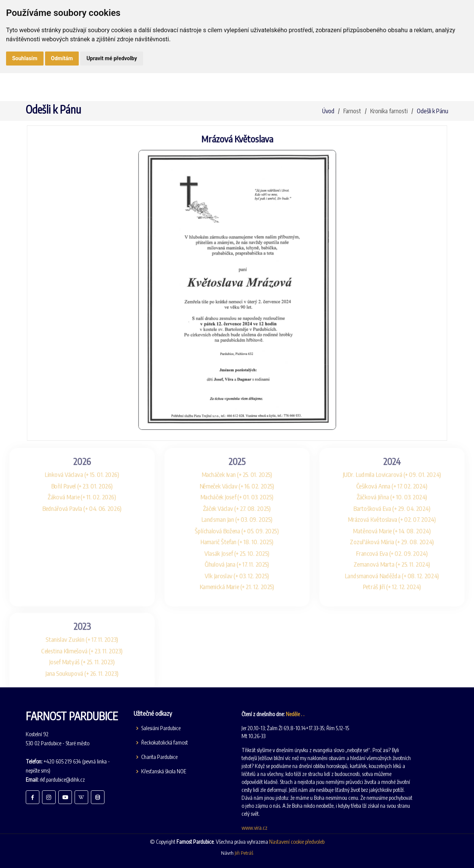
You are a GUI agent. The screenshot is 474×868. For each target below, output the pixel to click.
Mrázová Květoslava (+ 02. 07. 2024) (406, 516)
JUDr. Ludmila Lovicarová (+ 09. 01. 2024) (406, 466)
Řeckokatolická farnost (164, 743)
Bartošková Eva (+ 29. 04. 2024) (407, 503)
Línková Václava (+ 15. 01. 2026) (68, 466)
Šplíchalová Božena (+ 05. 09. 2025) (237, 528)
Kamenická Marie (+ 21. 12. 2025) (237, 589)
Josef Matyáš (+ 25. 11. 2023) (68, 671)
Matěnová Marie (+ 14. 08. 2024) (406, 528)
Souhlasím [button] (25, 58)
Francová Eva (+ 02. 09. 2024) (406, 552)
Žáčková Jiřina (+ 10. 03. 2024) (406, 491)
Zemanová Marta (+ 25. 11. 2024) (406, 564)
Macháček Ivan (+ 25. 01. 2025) (237, 466)
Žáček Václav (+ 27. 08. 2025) (237, 503)
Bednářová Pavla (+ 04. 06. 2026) (68, 503)
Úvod (328, 111)
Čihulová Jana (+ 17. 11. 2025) (237, 564)
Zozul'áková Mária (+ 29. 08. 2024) (407, 540)
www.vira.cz (254, 828)
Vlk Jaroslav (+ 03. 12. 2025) (237, 577)
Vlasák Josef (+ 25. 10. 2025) (237, 552)
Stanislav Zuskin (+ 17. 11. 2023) (68, 647)
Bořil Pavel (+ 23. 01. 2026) (68, 478)
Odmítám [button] (62, 58)
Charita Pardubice (159, 757)
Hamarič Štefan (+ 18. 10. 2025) (237, 540)
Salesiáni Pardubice (161, 728)
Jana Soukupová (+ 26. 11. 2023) (68, 683)
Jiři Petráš (244, 853)
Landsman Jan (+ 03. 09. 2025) (237, 516)
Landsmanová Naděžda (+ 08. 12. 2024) (406, 577)
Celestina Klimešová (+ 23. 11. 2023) (68, 659)
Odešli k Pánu (433, 111)
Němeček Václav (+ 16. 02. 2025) (237, 478)
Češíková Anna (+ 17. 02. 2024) (406, 478)
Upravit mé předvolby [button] (111, 58)
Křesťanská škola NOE (164, 771)
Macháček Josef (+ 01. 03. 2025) (237, 491)
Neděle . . (295, 714)
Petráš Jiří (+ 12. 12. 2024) (407, 589)
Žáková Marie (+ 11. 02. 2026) (68, 491)
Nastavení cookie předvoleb (297, 842)
